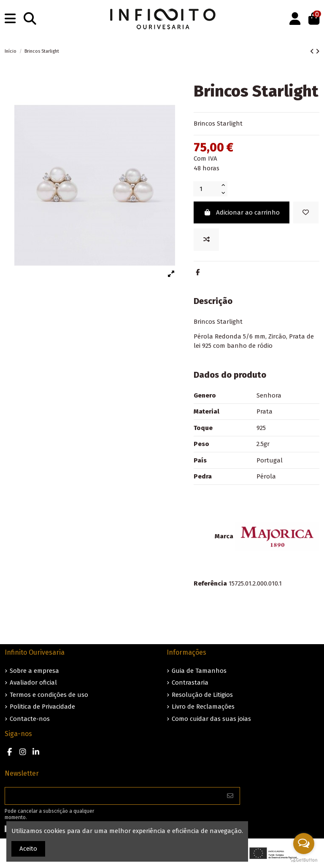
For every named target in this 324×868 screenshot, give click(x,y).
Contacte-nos (30, 719)
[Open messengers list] (304, 844)
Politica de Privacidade (42, 707)
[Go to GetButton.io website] (304, 860)
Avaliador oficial (33, 683)
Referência (210, 583)
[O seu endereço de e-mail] (113, 796)
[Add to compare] (206, 240)
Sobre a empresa (34, 671)
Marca (224, 536)
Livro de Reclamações (203, 707)
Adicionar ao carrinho (242, 212)
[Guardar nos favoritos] (306, 213)
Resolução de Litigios (202, 695)
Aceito (28, 849)
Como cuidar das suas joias (211, 719)
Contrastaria (190, 683)
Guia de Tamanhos (199, 671)
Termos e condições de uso (49, 695)
